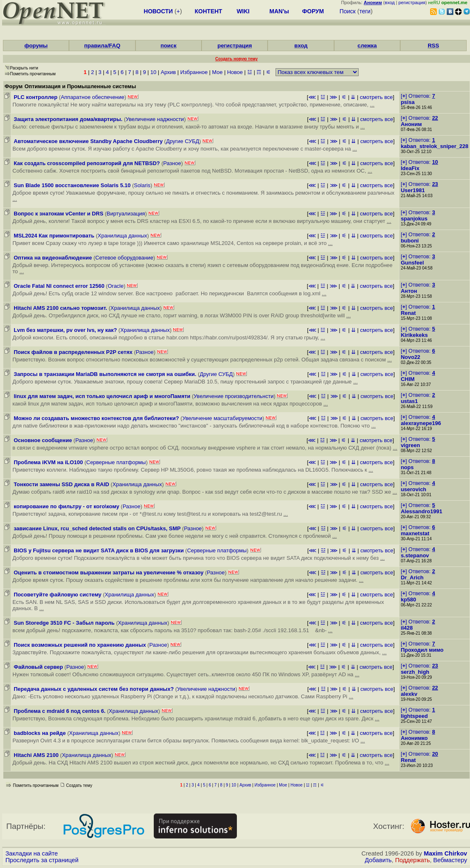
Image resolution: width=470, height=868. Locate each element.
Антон (409, 291)
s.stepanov (415, 555)
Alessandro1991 (421, 511)
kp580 (408, 600)
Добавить (378, 860)
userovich (413, 489)
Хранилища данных (122, 236)
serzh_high (415, 672)
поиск (168, 46)
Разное (172, 163)
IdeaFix (410, 168)
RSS (433, 46)
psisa (407, 102)
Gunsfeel (412, 263)
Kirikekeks (414, 335)
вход (390, 2)
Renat (408, 313)
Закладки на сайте (32, 853)
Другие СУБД (182, 141)
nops (407, 467)
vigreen (410, 445)
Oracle (116, 286)
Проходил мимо (422, 650)
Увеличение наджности (155, 119)
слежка (367, 46)
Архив (168, 72)
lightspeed (414, 716)
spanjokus (414, 219)
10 (153, 72)
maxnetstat (415, 533)
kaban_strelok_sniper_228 (434, 146)
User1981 (413, 190)
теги (365, 11)
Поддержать (413, 860)
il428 (407, 628)
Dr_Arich (412, 577)
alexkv (409, 694)
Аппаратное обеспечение (92, 97)
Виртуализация (126, 214)
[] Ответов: (418, 96)
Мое (217, 72)
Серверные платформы (116, 462)
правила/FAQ (102, 46)
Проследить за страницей (42, 860)
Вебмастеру (450, 860)
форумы (36, 46)
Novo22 (410, 357)
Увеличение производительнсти (234, 396)
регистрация (412, 2)
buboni (410, 241)
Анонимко (414, 738)
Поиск (348, 11)
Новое (235, 72)
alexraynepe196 (421, 423)
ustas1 (409, 401)
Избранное (194, 72)
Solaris (142, 185)
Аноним (411, 124)
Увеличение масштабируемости (223, 418)
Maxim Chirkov (445, 853)
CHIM (407, 379)
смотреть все (376, 97)
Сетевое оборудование (124, 258)
